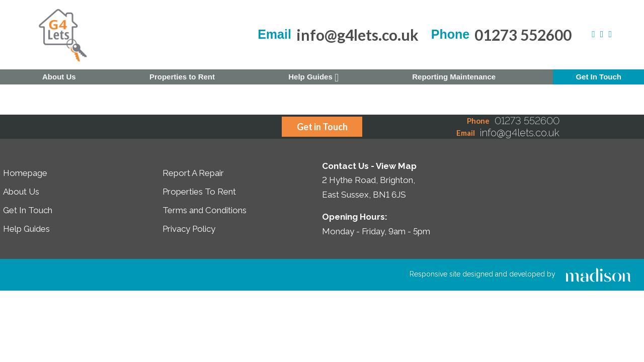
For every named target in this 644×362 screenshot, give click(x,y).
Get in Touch (322, 127)
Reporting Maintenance (454, 77)
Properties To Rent (199, 192)
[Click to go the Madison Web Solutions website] (598, 274)
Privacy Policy (189, 229)
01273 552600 (523, 35)
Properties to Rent (182, 77)
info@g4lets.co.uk (357, 35)
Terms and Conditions (205, 210)
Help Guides (313, 78)
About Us (59, 77)
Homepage (25, 173)
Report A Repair (193, 173)
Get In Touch (598, 77)
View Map (396, 166)
